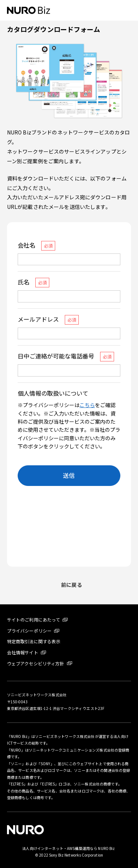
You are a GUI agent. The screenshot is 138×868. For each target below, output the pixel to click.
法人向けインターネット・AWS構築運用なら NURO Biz (69, 848)
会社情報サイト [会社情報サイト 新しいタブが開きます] (23, 652)
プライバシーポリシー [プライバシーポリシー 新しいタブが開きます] (29, 631)
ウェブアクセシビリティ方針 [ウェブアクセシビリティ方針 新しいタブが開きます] (36, 663)
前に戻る (72, 585)
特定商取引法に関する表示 (34, 641)
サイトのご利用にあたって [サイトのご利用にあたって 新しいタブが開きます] (34, 619)
